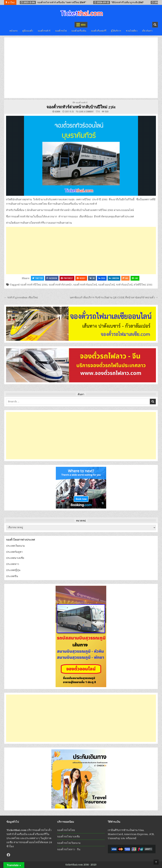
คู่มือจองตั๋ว (28, 31)
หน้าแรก (14, 31)
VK (92, 278)
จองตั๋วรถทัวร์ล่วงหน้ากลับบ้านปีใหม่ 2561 (81, 107)
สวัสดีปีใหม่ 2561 (143, 285)
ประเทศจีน (12, 576)
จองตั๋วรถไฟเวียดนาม (69, 843)
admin (58, 112)
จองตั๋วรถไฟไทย (66, 830)
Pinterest (67, 278)
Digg (102, 278)
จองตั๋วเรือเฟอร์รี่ (99, 31)
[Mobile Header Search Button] (155, 25)
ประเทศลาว (13, 564)
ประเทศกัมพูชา (14, 552)
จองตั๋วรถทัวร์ (44, 31)
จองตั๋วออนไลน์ (106, 285)
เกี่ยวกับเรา (147, 31)
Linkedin (114, 278)
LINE (135, 278)
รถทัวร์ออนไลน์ (124, 285)
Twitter (38, 278)
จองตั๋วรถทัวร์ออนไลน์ (85, 285)
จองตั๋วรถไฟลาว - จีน (69, 849)
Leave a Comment (86, 112)
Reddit (81, 278)
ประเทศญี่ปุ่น (13, 570)
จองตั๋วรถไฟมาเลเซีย (68, 837)
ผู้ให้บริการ (116, 31)
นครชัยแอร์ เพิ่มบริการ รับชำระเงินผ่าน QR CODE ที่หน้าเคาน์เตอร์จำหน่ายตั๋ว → (114, 298)
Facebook (52, 278)
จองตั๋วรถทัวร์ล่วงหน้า (60, 285)
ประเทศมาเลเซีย (15, 558)
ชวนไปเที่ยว (132, 31)
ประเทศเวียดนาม (15, 546)
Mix (125, 278)
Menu (83, 25)
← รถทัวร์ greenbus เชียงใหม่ (21, 298)
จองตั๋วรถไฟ (61, 31)
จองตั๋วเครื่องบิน (79, 31)
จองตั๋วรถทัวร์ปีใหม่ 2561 (34, 285)
